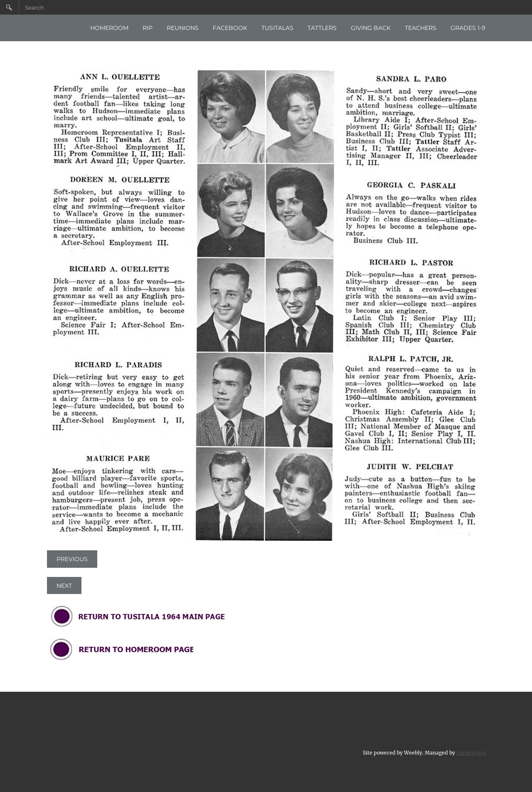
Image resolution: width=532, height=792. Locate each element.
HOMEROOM (109, 28)
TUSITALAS (277, 28)
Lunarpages (471, 751)
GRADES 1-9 (468, 28)
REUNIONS (183, 28)
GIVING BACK (371, 28)
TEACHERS (421, 28)
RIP (148, 28)
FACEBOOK (230, 28)
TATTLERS (322, 28)
